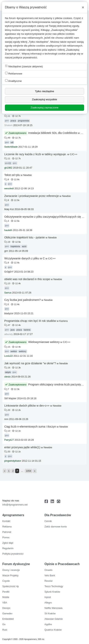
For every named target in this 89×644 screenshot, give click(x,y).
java (12, 330)
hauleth (8, 230)
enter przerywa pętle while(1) (22, 447)
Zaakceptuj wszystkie (44, 99)
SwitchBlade (11, 147)
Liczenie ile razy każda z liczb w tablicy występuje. (35, 154)
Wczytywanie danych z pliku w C (25, 258)
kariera (27, 330)
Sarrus (8, 293)
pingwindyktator (13, 461)
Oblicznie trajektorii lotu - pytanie (25, 237)
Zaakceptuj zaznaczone (44, 108)
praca (13, 121)
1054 (29, 471)
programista (24, 121)
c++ (7, 121)
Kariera (63, 321)
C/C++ (74, 154)
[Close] (83, 7)
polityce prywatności (25, 58)
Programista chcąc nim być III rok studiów (30, 321)
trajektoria (15, 246)
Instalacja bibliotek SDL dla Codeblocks (53, 133)
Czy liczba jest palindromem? (22, 300)
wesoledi (9, 189)
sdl (12, 142)
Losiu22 (9, 356)
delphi (8, 372)
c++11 (8, 163)
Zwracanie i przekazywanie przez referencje (32, 196)
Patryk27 (9, 440)
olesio (7, 377)
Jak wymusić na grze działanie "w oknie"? (30, 363)
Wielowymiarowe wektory (44, 342)
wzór (24, 246)
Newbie (27, 175)
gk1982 (8, 168)
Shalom (8, 125)
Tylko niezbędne (44, 91)
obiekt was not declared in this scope (27, 279)
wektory (23, 351)
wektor (14, 351)
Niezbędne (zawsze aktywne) (24, 66)
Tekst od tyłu (12, 175)
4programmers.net (27, 18)
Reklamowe (14, 73)
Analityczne (13, 81)
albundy (9, 334)
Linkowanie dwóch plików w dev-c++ (27, 406)
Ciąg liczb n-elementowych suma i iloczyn (30, 427)
